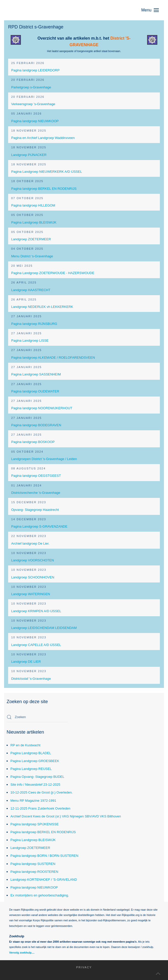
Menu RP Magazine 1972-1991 (33, 801)
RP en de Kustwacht (25, 745)
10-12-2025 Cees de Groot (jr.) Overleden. (41, 792)
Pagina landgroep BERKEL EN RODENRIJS (44, 189)
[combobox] (37, 717)
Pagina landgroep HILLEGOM (33, 205)
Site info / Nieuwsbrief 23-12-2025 (35, 785)
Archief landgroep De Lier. (30, 543)
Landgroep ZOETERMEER (31, 239)
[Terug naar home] (32, 10)
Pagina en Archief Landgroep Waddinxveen (43, 138)
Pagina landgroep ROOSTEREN (34, 872)
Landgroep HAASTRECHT (31, 290)
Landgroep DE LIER (26, 662)
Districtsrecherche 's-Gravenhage (36, 493)
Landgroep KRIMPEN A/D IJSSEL (36, 611)
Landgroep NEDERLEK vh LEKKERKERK (42, 307)
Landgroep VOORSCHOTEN (33, 560)
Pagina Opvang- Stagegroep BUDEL (37, 777)
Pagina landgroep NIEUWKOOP (35, 121)
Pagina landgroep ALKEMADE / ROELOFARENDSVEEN (53, 358)
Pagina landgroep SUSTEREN (33, 864)
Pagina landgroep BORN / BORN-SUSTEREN (44, 856)
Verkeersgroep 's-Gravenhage (33, 104)
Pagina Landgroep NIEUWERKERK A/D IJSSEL (47, 172)
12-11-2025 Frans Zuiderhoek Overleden (40, 808)
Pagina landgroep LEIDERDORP (35, 70)
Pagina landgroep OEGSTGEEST (36, 476)
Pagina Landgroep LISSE (30, 341)
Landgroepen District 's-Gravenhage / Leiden (44, 459)
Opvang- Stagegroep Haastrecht (35, 510)
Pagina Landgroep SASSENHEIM (36, 374)
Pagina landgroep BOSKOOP (33, 442)
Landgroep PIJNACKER (29, 155)
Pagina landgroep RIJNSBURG (34, 324)
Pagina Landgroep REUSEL (31, 769)
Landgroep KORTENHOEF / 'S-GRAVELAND (44, 880)
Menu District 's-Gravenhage (32, 256)
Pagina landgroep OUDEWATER (35, 391)
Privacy (81, 967)
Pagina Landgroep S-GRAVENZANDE (39, 526)
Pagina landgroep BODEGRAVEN (36, 425)
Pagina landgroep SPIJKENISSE (34, 824)
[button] (153, 10)
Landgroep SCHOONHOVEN (33, 577)
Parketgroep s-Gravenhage (31, 87)
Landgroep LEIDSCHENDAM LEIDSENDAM (44, 628)
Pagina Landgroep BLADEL (31, 753)
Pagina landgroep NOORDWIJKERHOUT (42, 408)
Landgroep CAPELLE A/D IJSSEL (36, 645)
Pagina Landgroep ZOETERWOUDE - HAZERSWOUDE (53, 273)
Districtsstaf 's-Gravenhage (31, 679)
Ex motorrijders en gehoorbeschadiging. (40, 895)
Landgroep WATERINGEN (31, 594)
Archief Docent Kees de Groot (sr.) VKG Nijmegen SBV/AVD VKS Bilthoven (66, 816)
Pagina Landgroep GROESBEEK (35, 761)
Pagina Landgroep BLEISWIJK (34, 222)
